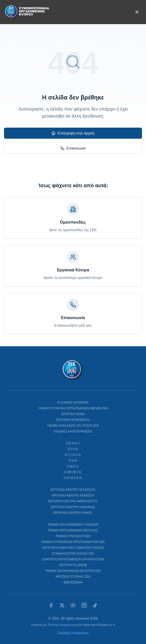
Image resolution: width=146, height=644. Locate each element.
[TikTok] (95, 605)
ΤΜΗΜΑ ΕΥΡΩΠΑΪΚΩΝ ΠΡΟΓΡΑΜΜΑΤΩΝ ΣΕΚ (73, 542)
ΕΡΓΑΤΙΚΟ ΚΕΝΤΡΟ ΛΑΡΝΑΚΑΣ (73, 507)
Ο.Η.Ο (73, 461)
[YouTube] (73, 605)
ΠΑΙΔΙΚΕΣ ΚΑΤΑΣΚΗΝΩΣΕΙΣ (73, 431)
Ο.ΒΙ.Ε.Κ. (73, 466)
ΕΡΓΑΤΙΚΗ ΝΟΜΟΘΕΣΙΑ (73, 420)
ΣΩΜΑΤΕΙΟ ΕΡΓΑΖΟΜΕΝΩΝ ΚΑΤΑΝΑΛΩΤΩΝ (73, 559)
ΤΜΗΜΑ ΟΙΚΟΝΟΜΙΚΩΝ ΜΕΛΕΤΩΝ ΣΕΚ (73, 571)
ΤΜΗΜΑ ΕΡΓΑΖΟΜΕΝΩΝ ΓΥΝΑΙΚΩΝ (73, 525)
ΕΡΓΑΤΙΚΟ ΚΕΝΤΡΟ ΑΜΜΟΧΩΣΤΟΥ (73, 501)
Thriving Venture (58, 625)
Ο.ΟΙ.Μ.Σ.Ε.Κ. (73, 478)
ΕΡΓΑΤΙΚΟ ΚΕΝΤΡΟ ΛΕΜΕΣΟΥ (73, 496)
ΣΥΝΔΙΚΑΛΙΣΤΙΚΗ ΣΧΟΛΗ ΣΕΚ (73, 554)
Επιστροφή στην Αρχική (73, 133)
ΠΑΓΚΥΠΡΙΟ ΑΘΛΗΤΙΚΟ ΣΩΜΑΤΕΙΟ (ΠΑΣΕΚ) (73, 548)
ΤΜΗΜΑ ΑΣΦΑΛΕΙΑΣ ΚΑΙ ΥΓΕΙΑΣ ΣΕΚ (73, 426)
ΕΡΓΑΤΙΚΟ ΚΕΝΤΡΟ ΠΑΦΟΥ (73, 513)
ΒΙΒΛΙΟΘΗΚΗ (73, 582)
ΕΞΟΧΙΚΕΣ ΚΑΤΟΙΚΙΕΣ (73, 403)
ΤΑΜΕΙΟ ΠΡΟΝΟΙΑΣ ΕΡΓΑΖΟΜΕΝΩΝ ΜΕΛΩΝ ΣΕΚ (73, 408)
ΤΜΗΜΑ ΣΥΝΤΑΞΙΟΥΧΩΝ (73, 536)
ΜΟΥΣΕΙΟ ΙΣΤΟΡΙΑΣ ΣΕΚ (73, 577)
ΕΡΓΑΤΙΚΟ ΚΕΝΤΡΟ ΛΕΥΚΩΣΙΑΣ (73, 490)
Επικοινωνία (73, 148)
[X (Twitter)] (62, 605)
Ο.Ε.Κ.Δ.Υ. (73, 443)
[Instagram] (84, 605)
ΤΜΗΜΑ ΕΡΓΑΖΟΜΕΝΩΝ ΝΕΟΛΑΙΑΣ (73, 530)
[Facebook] (51, 605)
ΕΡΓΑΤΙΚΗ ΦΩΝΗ (73, 414)
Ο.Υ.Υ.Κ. (73, 449)
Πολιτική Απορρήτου (73, 633)
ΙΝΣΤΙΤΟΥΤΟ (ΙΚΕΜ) (73, 565)
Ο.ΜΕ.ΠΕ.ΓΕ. (73, 472)
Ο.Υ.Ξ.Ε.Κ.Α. (73, 455)
